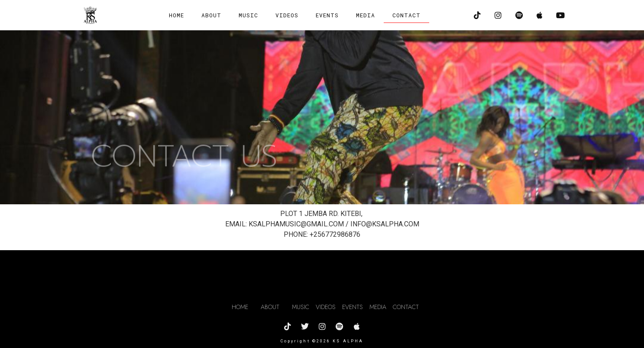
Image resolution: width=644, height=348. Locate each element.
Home (176, 15)
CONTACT (406, 15)
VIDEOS (287, 15)
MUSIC (248, 15)
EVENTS (327, 15)
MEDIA (366, 15)
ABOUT (211, 15)
